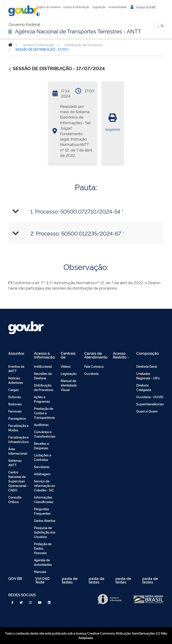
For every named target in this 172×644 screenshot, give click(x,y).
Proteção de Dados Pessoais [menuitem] (43, 548)
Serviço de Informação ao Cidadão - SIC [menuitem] (44, 485)
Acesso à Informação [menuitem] (44, 355)
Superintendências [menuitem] (150, 404)
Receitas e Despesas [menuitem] (41, 446)
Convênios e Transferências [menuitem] (45, 434)
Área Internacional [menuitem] (18, 451)
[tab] (86, 211)
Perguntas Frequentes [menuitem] (42, 511)
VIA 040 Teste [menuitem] (42, 580)
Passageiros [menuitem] (17, 418)
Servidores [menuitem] (42, 467)
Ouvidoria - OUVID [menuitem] (150, 397)
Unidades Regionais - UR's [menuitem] (148, 376)
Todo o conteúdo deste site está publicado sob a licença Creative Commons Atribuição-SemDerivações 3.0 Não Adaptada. (86, 635)
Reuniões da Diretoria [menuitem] (43, 376)
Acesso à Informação (76, 7)
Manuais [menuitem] (40, 572)
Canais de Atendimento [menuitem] (96, 355)
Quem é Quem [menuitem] (147, 411)
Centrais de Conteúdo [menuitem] (70, 355)
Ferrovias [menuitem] (15, 411)
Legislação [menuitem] (69, 373)
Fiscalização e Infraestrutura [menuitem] (18, 439)
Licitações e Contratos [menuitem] (43, 457)
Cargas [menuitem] (14, 390)
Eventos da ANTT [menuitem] (16, 368)
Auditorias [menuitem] (41, 425)
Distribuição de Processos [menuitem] (44, 387)
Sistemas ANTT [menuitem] (15, 463)
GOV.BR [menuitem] (15, 579)
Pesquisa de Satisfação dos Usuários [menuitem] (45, 532)
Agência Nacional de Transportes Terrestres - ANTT (78, 31)
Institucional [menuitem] (43, 366)
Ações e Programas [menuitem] (42, 399)
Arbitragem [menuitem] (42, 474)
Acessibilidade (117, 7)
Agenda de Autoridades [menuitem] (43, 562)
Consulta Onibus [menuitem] (15, 499)
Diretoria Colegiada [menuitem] (144, 387)
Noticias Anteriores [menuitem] (16, 380)
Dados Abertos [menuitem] (45, 520)
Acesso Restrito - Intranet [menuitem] (121, 355)
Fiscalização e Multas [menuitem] (18, 428)
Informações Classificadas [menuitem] (44, 499)
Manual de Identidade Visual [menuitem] (69, 385)
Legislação (99, 7)
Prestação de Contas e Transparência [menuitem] (44, 413)
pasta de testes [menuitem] (70, 580)
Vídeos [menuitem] (66, 366)
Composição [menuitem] (148, 353)
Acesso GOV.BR (143, 7)
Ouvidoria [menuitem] (91, 373)
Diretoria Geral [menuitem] (147, 366)
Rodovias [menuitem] (15, 404)
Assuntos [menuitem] (16, 353)
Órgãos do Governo (48, 7)
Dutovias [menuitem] (15, 397)
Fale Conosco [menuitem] (94, 366)
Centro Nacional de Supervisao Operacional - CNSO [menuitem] (18, 481)
